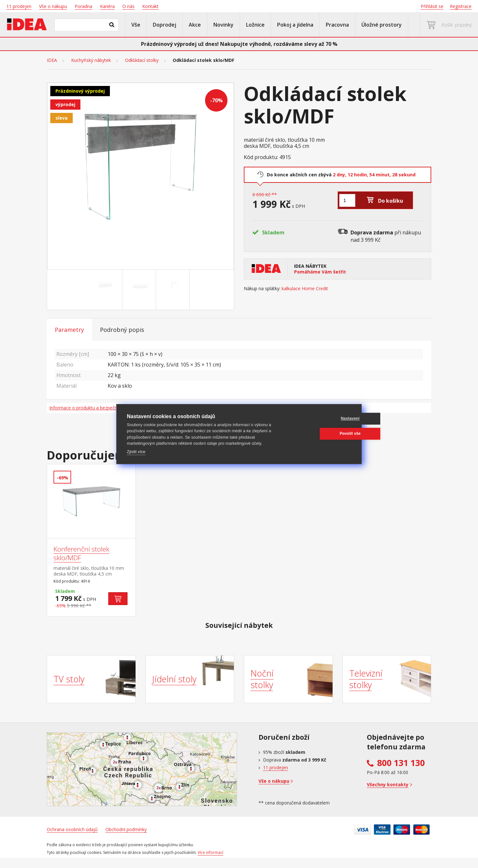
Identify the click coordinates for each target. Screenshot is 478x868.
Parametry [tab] (69, 330)
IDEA (52, 60)
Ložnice (255, 25)
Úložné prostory (382, 25)
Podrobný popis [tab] (122, 330)
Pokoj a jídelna (295, 25)
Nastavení (321, 418)
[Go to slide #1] (107, 290)
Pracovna (337, 25)
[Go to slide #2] (140, 290)
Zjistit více (136, 452)
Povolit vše (320, 434)
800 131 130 (401, 763)
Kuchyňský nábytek (91, 60)
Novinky (223, 25)
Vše (136, 25)
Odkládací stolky (142, 60)
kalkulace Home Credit (305, 289)
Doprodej (165, 25)
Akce (195, 25)
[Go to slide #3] (174, 290)
